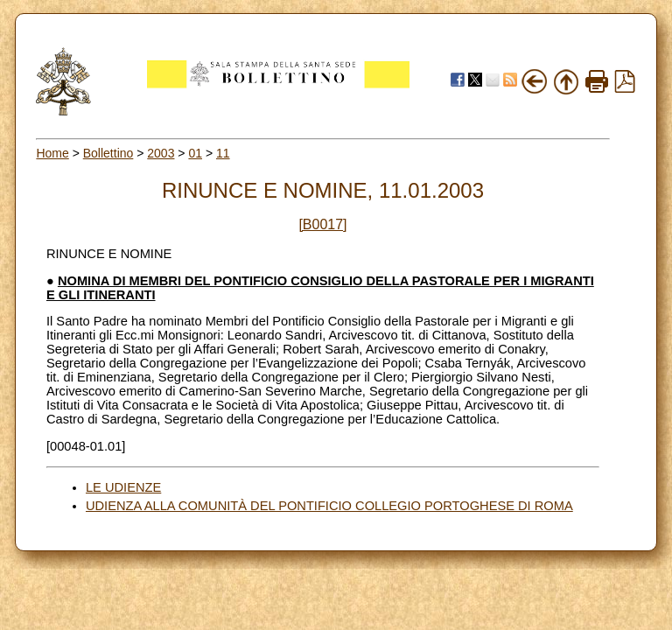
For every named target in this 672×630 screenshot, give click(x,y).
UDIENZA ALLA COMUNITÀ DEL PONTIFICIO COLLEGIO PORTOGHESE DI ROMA (329, 506)
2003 (161, 153)
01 (195, 153)
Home (52, 153)
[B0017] (322, 224)
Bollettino (108, 153)
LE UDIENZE (123, 487)
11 (223, 153)
